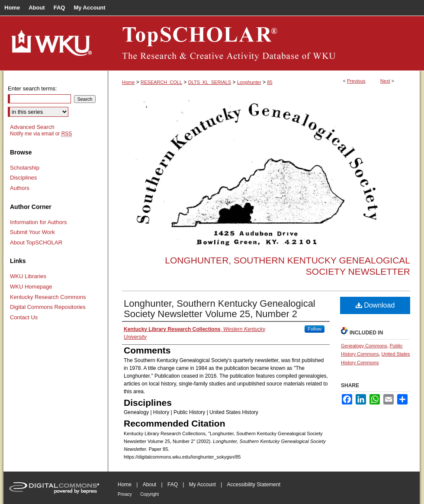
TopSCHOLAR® (264, 43)
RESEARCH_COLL (161, 82)
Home (128, 82)
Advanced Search (32, 127)
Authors (20, 188)
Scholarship (25, 168)
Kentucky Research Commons (48, 297)
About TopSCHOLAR (36, 242)
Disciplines (23, 178)
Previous (356, 81)
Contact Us (24, 317)
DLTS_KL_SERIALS (210, 82)
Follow (315, 329)
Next (385, 81)
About (149, 485)
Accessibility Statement (254, 485)
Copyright (149, 494)
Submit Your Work (32, 232)
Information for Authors (39, 222)
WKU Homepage (31, 287)
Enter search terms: (32, 88)
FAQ (173, 485)
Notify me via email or (41, 134)
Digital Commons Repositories (48, 307)
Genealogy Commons (364, 346)
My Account (202, 485)
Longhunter (249, 82)
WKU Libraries (28, 276)
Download (375, 305)
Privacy (125, 494)
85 (270, 82)
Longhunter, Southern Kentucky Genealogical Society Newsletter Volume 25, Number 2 (220, 309)
